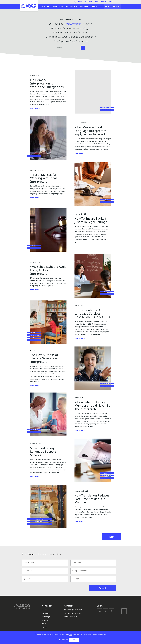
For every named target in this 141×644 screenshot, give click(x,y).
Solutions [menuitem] (45, 6)
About (44, 624)
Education (81, 32)
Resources (45, 620)
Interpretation (74, 24)
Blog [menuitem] (96, 2)
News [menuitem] (80, 2)
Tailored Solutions (63, 32)
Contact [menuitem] (103, 2)
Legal (107, 200)
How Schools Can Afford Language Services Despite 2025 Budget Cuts (92, 314)
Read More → (35, 108)
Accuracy (56, 28)
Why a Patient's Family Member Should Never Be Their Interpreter (92, 406)
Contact (44, 627)
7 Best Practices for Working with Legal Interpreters (43, 178)
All (51, 24)
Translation (87, 37)
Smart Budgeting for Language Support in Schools (45, 452)
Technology (46, 617)
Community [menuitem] (88, 2)
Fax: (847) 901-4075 (71, 617)
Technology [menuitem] (72, 6)
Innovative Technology (76, 28)
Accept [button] (74, 640)
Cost (87, 24)
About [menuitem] (95, 6)
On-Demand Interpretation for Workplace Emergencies (47, 83)
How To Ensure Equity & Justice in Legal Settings (91, 220)
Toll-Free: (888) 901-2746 (73, 613)
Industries (45, 613)
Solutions (45, 610)
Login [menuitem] (111, 2)
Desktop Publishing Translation (71, 41)
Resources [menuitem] (85, 6)
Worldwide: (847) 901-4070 (73, 610)
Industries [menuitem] (58, 6)
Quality (59, 24)
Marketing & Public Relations (62, 37)
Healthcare (107, 386)
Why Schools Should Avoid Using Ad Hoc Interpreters (48, 270)
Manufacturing (107, 108)
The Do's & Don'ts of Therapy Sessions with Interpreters (45, 358)
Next (112, 537)
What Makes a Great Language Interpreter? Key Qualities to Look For (92, 131)
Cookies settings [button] (62, 640)
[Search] (75, 2)
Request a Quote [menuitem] (113, 6)
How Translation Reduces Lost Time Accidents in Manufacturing (92, 499)
